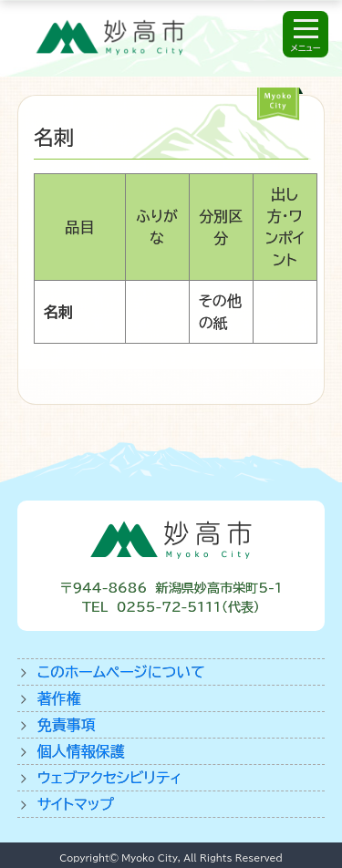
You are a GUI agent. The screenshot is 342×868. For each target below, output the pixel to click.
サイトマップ (76, 804)
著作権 (59, 698)
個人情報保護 (81, 751)
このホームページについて (121, 672)
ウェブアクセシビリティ (110, 778)
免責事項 (67, 725)
